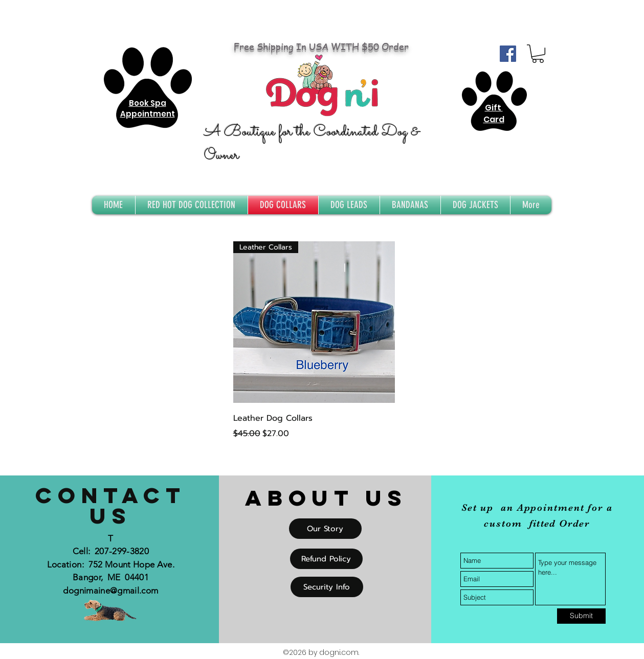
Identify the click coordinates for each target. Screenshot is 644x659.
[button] (538, 54)
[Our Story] (325, 529)
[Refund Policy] (326, 559)
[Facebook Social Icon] (508, 54)
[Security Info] (327, 587)
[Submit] (581, 616)
